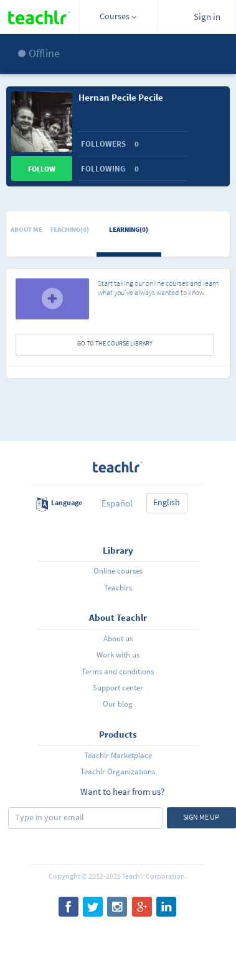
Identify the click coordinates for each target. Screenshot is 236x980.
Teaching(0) (69, 229)
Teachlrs (118, 588)
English (167, 502)
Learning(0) (129, 229)
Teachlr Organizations (118, 772)
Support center (118, 688)
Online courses (118, 571)
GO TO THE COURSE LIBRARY (115, 343)
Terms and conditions (118, 671)
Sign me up (201, 817)
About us (118, 639)
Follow (42, 169)
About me (26, 229)
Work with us (118, 655)
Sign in (207, 16)
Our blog (118, 704)
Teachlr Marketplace (118, 755)
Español (117, 503)
